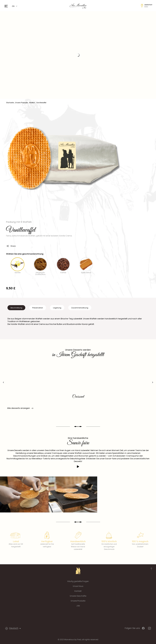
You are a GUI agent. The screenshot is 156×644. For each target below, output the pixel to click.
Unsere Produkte (78, 601)
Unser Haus (78, 586)
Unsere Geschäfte (78, 596)
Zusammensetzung (80, 308)
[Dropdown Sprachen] (16, 628)
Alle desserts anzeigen (20, 408)
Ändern (146, 6)
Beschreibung (16, 308)
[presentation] (3, 382)
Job (78, 606)
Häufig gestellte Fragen (78, 581)
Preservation (38, 308)
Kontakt (78, 591)
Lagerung (57, 308)
